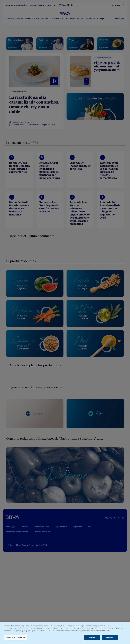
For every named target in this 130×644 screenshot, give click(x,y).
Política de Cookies (103, 631)
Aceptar (92, 637)
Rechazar (110, 637)
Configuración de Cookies (15, 637)
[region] (65, 633)
